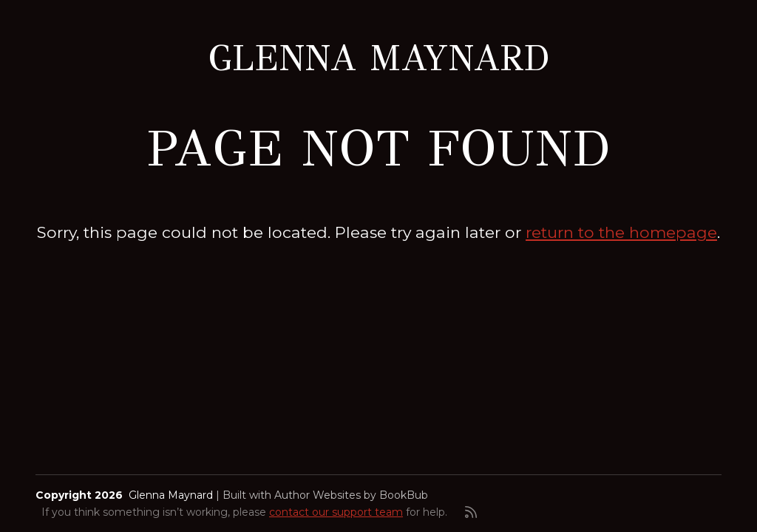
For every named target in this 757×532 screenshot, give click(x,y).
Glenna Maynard (379, 58)
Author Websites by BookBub (351, 495)
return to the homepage (621, 232)
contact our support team (336, 512)
